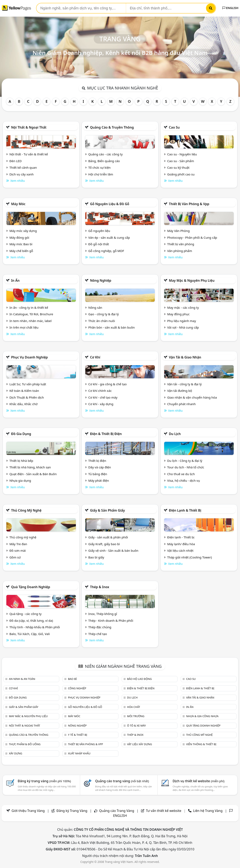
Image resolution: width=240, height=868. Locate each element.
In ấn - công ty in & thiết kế (29, 307)
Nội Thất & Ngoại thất (29, 127)
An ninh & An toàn (22, 679)
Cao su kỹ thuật (178, 167)
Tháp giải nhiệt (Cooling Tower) (190, 557)
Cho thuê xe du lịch (181, 474)
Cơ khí (95, 357)
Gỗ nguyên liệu (99, 231)
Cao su (174, 127)
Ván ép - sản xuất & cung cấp (109, 237)
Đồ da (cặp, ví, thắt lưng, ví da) (31, 620)
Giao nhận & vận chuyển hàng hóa (192, 397)
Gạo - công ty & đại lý (104, 314)
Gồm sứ (15, 557)
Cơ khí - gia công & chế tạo (107, 384)
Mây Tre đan (18, 544)
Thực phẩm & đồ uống (25, 744)
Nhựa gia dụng (20, 480)
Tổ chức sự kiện (100, 167)
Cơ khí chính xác (100, 391)
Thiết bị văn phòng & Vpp (189, 204)
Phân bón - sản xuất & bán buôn (111, 327)
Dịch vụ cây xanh (22, 174)
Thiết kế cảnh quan (23, 167)
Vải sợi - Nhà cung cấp (183, 327)
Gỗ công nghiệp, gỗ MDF (106, 251)
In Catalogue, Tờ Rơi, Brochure (31, 314)
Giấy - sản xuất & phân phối (108, 537)
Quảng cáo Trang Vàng (117, 811)
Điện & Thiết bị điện (106, 434)
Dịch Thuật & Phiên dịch (27, 397)
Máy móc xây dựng (23, 231)
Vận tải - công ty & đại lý (184, 384)
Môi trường (136, 716)
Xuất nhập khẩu (79, 753)
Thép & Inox (100, 587)
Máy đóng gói (19, 237)
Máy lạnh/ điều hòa (181, 544)
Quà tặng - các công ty (26, 614)
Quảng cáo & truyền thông (112, 127)
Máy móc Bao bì (21, 244)
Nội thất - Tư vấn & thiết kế (29, 154)
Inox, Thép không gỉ (103, 614)
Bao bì (72, 679)
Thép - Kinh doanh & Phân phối (111, 620)
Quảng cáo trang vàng (122, 781)
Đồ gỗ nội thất (99, 244)
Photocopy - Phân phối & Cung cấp (192, 237)
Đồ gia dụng (21, 434)
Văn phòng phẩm (180, 251)
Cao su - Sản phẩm (181, 161)
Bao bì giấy (96, 557)
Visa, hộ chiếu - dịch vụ (184, 480)
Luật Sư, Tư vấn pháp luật (28, 384)
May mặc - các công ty (183, 307)
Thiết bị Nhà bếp (21, 461)
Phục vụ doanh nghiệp (29, 357)
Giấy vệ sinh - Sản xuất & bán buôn (113, 550)
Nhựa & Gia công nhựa (202, 716)
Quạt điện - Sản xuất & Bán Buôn (33, 474)
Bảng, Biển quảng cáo (104, 161)
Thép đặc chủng (100, 627)
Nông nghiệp (101, 280)
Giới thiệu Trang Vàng (28, 811)
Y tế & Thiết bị (78, 735)
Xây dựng (15, 753)
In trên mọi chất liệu (24, 327)
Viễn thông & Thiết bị (201, 744)
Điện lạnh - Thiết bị (181, 537)
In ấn (15, 280)
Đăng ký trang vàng (44, 781)
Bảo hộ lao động (139, 679)
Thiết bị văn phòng (181, 244)
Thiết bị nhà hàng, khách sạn (30, 467)
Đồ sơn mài (18, 550)
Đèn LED (16, 161)
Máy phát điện (99, 480)
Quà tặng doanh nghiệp (31, 587)
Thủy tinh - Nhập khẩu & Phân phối (35, 627)
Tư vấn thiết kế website (164, 811)
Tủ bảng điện (98, 474)
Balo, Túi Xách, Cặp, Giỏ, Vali (30, 634)
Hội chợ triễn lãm (101, 174)
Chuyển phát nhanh (181, 404)
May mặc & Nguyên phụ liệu (192, 280)
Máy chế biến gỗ (21, 251)
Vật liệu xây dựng (139, 744)
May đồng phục (178, 314)
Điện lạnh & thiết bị (185, 510)
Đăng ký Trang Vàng (72, 811)
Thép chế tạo (98, 634)
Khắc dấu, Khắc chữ (24, 404)
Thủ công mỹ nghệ (26, 510)
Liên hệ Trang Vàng (208, 811)
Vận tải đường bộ (180, 391)
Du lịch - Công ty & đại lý (185, 461)
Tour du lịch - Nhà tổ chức (186, 467)
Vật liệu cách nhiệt (180, 550)
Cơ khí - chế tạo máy (103, 397)
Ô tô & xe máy (136, 726)
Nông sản (95, 307)
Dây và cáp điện (100, 467)
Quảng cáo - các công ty (106, 154)
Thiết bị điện (97, 461)
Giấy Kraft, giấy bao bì (104, 544)
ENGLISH (230, 8)
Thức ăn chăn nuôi (102, 321)
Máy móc (18, 204)
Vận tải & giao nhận (185, 357)
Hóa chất (134, 707)
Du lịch (175, 434)
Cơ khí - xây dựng (101, 404)
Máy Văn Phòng (179, 231)
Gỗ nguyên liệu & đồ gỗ (110, 204)
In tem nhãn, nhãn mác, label (31, 321)
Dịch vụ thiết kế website (198, 781)
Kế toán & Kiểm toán (24, 391)
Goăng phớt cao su (181, 174)
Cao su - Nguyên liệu (182, 154)
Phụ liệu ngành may (182, 321)
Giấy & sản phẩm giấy (107, 510)
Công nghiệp (77, 688)
